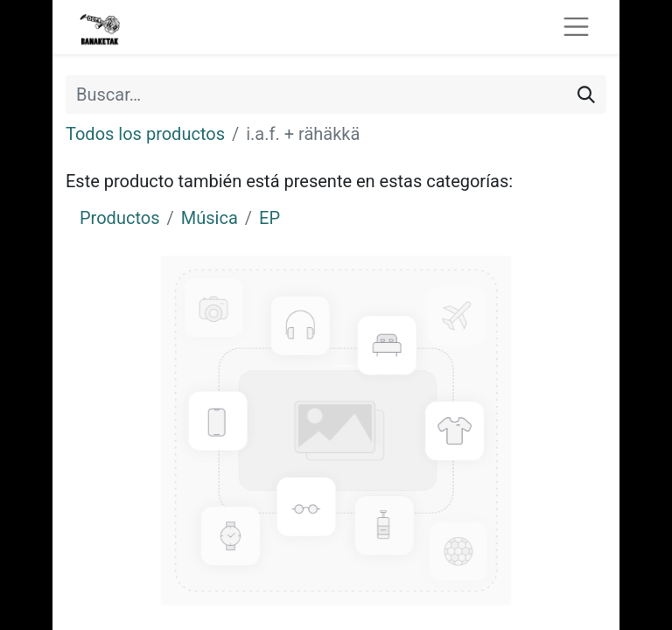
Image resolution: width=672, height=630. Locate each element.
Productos (119, 218)
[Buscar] (586, 94)
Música (210, 218)
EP (269, 218)
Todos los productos (145, 134)
